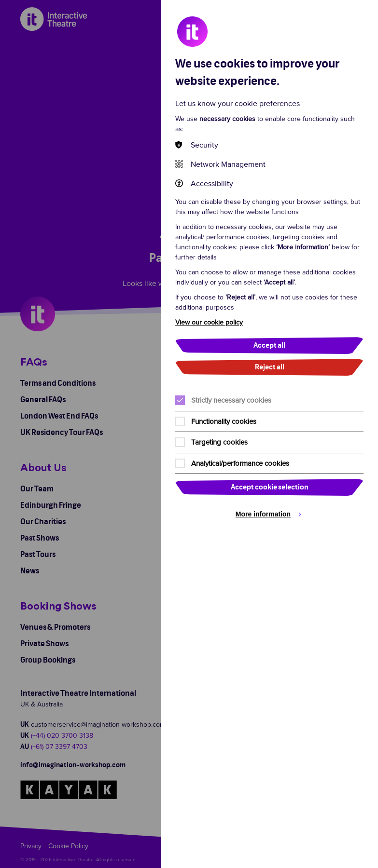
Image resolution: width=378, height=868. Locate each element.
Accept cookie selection (270, 487)
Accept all (269, 346)
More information (263, 514)
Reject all (270, 367)
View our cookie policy (209, 322)
